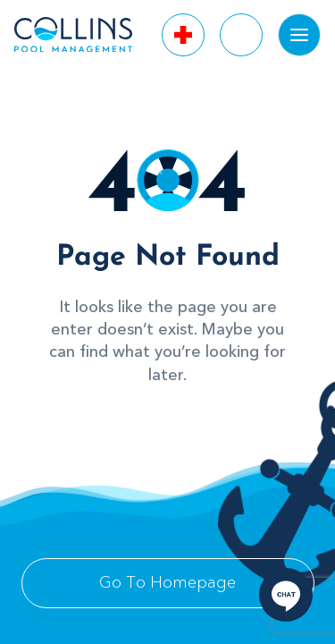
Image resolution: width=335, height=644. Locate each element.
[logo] (73, 34)
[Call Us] (183, 35)
